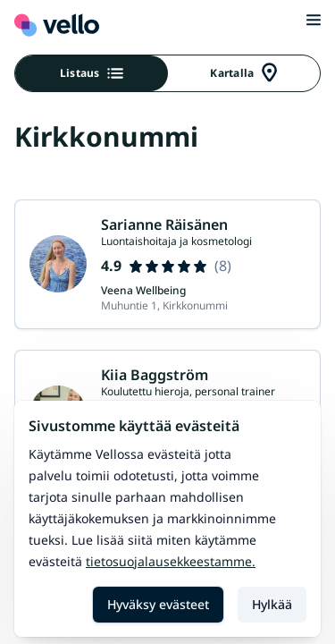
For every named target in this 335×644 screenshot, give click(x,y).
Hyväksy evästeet (158, 604)
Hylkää (272, 604)
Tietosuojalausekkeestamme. (171, 561)
